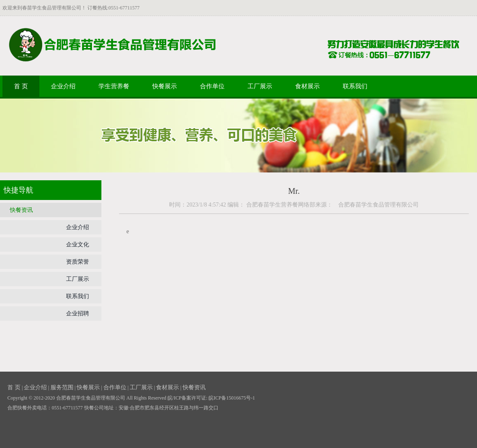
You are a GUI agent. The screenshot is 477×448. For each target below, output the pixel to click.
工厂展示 (260, 86)
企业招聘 (78, 314)
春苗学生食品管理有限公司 (52, 8)
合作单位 (212, 86)
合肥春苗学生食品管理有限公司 (376, 205)
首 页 (21, 86)
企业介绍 (63, 86)
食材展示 (307, 86)
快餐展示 (165, 86)
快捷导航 (18, 190)
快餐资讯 (21, 210)
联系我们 (355, 86)
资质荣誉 (78, 262)
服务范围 (62, 387)
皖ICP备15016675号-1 (232, 398)
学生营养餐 (114, 86)
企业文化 (78, 245)
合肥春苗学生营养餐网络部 (281, 205)
